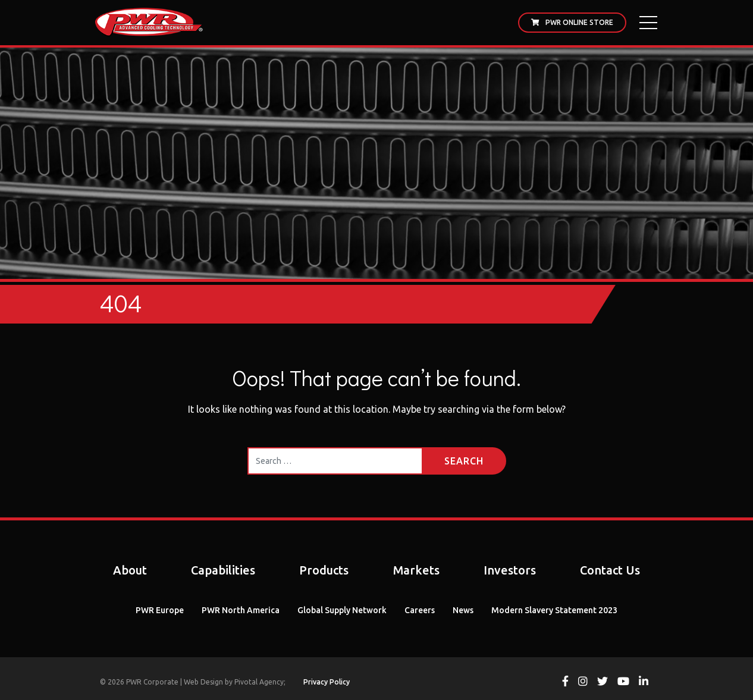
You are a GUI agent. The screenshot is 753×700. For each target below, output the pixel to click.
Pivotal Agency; (260, 682)
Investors (510, 570)
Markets (416, 570)
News (463, 610)
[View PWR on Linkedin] (644, 682)
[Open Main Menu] (648, 23)
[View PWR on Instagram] (583, 682)
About (130, 570)
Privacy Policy (327, 682)
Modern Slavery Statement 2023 (554, 610)
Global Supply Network (342, 610)
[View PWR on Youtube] (623, 682)
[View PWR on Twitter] (603, 682)
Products (324, 570)
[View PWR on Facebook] (565, 682)
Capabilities (223, 570)
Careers (420, 610)
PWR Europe (160, 610)
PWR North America (241, 610)
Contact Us (610, 570)
